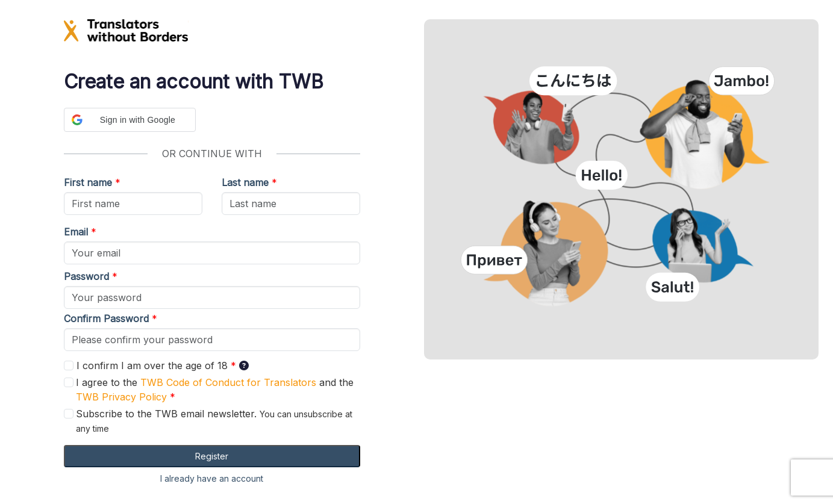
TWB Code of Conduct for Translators (228, 382)
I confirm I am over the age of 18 (147, 366)
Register (212, 456)
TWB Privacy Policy (121, 397)
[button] (130, 120)
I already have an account (212, 478)
